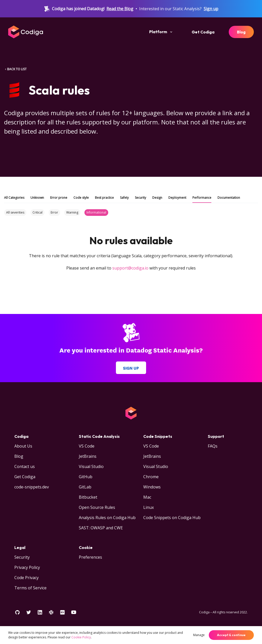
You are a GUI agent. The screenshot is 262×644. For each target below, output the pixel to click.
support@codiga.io (130, 268)
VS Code (87, 446)
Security (140, 198)
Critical (37, 212)
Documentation (229, 198)
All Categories (14, 198)
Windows (152, 487)
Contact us (25, 466)
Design (157, 198)
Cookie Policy (81, 637)
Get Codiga (203, 32)
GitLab (85, 487)
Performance (202, 198)
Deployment (177, 198)
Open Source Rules (97, 507)
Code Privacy (26, 578)
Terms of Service (30, 588)
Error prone (59, 198)
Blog (241, 32)
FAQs (213, 446)
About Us (23, 446)
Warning (72, 212)
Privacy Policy (27, 567)
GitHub (86, 477)
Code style (81, 198)
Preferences (90, 557)
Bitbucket (88, 497)
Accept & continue (231, 635)
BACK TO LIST (15, 69)
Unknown (37, 198)
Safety (124, 198)
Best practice (104, 198)
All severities (15, 212)
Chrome (151, 477)
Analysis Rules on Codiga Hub (107, 518)
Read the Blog (120, 9)
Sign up (211, 9)
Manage (199, 635)
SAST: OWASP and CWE (101, 528)
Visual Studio (91, 466)
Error (54, 212)
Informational (96, 212)
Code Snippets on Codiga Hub (172, 518)
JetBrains (88, 456)
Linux (149, 507)
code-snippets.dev (32, 487)
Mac (147, 497)
